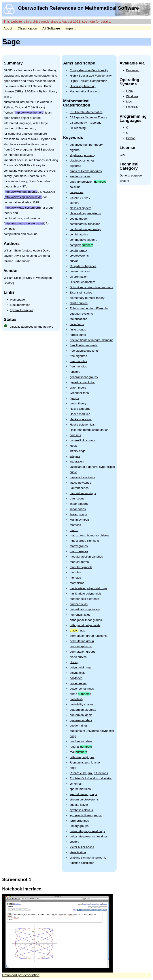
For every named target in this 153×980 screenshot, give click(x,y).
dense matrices (80, 271)
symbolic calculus (81, 810)
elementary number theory (87, 298)
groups (74, 398)
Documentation (20, 305)
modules (75, 572)
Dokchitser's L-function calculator (92, 287)
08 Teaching (78, 128)
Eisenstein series (81, 293)
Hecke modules (80, 414)
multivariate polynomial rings (89, 588)
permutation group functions (88, 636)
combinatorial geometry (85, 229)
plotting (75, 662)
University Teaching (83, 86)
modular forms (79, 562)
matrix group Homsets (84, 541)
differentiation (79, 277)
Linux (130, 91)
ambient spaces (80, 176)
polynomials (78, 673)
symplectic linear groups (86, 815)
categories (77, 192)
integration (77, 462)
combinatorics (79, 234)
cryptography (78, 250)
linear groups (78, 514)
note (92, 21)
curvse (74, 261)
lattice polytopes (80, 483)
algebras (76, 166)
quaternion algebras (83, 710)
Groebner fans (79, 393)
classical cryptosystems (85, 213)
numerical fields (80, 615)
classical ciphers (81, 208)
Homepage (17, 300)
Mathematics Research (85, 91)
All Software (51, 28)
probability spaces (82, 704)
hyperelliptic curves (82, 440)
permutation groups (83, 652)
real (78, 752)
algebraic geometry (82, 155)
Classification (27, 28)
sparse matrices (80, 789)
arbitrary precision (88, 182)
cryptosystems (79, 256)
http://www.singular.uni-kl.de (23, 197)
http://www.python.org (29, 113)
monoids (75, 578)
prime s (80, 694)
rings (77, 630)
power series (78, 683)
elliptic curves (79, 303)
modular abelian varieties (86, 557)
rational (81, 747)
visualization (78, 852)
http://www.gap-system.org (22, 208)
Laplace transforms (82, 477)
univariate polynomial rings (87, 831)
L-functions (77, 498)
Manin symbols (80, 520)
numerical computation (85, 609)
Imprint (70, 28)
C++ (129, 133)
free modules (78, 361)
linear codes (78, 509)
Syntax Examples (22, 310)
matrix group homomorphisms (90, 535)
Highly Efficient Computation (88, 81)
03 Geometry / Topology (86, 123)
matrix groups (79, 546)
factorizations (79, 319)
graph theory (78, 388)
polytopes (76, 678)
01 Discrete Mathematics (86, 112)
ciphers (75, 203)
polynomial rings (81, 667)
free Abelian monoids (84, 345)
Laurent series (79, 488)
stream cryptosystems (84, 799)
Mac (129, 102)
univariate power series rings (89, 836)
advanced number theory (86, 145)
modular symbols (81, 567)
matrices (75, 525)
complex (82, 245)
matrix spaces (79, 551)
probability (77, 699)
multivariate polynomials (86, 594)
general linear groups (84, 377)
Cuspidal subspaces (83, 266)
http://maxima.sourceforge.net (24, 223)
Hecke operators (81, 419)
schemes (76, 784)
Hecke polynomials (82, 425)
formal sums (78, 335)
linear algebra (79, 504)
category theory (80, 197)
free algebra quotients (84, 351)
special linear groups (83, 794)
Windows (132, 96)
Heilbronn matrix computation (89, 430)
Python (131, 138)
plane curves (78, 657)
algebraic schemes (82, 161)
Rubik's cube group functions (89, 773)
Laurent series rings (83, 493)
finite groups (78, 329)
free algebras (78, 356)
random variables (81, 741)
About (8, 28)
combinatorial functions (85, 224)
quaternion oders (81, 720)
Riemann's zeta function (86, 763)
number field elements (84, 599)
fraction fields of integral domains (92, 340)
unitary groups (79, 826)
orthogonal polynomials (85, 625)
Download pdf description (21, 975)
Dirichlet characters (83, 282)
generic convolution (83, 382)
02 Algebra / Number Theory (88, 117)
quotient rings (79, 726)
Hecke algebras (80, 409)
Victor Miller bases (82, 847)
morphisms (77, 583)
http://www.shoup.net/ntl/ (21, 192)
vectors (75, 842)
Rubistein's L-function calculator (91, 778)
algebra (75, 150)
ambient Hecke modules (86, 171)
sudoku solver (79, 805)
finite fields (77, 324)
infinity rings (78, 451)
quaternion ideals (81, 715)
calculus (75, 187)
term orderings (79, 821)
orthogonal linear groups (86, 620)
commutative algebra (84, 240)
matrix (74, 530)
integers (75, 456)
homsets (75, 435)
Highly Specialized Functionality (91, 76)
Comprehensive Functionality (89, 70)
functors (75, 372)
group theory (78, 403)
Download (133, 70)
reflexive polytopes (82, 757)
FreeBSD (132, 107)
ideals (74, 446)
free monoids (78, 366)
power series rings (82, 689)
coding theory (79, 219)
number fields (79, 604)
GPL (123, 155)
